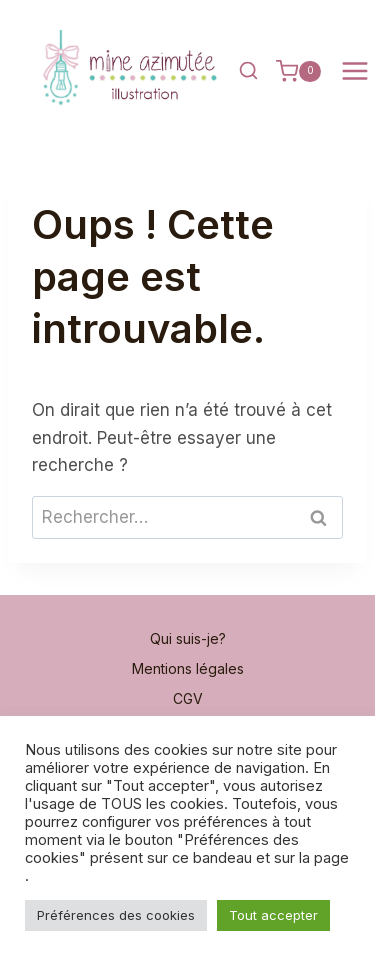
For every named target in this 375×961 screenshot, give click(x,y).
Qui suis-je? (188, 638)
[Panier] (298, 71)
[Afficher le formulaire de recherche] (248, 71)
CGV (188, 698)
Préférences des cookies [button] (116, 915)
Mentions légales (188, 668)
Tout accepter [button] (273, 915)
